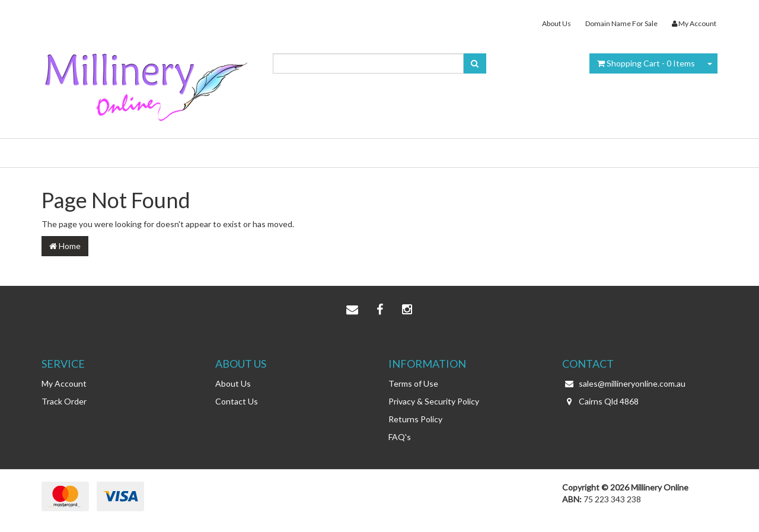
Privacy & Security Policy (434, 401)
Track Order (64, 401)
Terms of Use (413, 383)
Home (65, 246)
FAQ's (400, 437)
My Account (64, 383)
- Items (646, 63)
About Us (557, 23)
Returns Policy (415, 419)
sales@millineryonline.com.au (624, 384)
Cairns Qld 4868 (600, 402)
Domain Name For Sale (621, 23)
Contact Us (237, 401)
